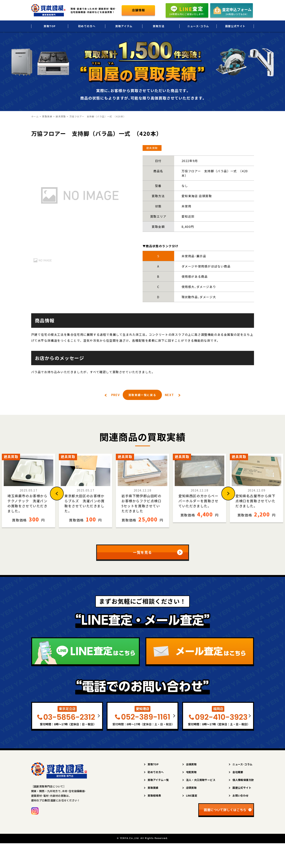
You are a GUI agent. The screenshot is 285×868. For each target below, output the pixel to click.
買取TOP (50, 26)
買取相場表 (154, 797)
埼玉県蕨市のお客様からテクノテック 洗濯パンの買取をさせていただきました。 (27, 503)
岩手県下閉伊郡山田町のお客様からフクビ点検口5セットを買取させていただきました (141, 503)
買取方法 (159, 26)
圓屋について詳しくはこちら (225, 811)
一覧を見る (143, 553)
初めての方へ (87, 26)
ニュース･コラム (198, 26)
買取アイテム (124, 26)
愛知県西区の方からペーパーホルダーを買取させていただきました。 (198, 501)
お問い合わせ (241, 797)
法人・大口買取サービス (201, 781)
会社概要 (238, 773)
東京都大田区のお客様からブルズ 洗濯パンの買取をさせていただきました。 (85, 503)
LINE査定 (192, 797)
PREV (115, 395)
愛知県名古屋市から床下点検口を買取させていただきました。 (255, 501)
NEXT (170, 395)
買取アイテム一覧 (158, 781)
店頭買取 (191, 789)
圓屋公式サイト (235, 26)
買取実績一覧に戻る (142, 395)
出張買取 (191, 766)
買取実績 (153, 789)
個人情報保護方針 (243, 781)
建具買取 (152, 148)
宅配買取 (191, 773)
